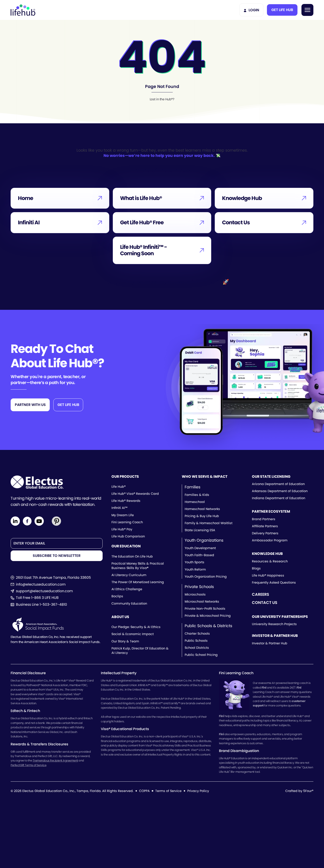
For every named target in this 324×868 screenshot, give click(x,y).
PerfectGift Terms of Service (28, 765)
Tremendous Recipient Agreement (55, 760)
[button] (282, 10)
